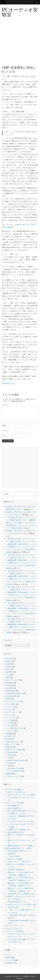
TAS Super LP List (14, 768)
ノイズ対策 (10, 723)
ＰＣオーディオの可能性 (15, 931)
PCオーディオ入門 (13, 680)
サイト (4, 436)
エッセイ (9, 709)
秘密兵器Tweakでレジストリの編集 (20, 846)
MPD (8, 677)
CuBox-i (9, 667)
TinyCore (9, 685)
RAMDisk (9, 683)
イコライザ (10, 707)
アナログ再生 (11, 704)
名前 (4, 426)
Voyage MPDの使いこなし (17, 902)
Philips (10, 763)
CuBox (8, 664)
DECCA (10, 755)
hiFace (8, 669)
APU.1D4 (9, 659)
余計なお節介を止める (16, 832)
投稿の (10, 958)
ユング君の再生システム (15, 728)
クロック (9, 715)
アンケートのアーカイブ (15, 926)
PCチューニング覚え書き (15, 803)
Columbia (11, 752)
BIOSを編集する (13, 805)
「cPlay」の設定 (13, 856)
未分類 (8, 739)
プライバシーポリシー (14, 929)
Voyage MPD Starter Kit (14, 693)
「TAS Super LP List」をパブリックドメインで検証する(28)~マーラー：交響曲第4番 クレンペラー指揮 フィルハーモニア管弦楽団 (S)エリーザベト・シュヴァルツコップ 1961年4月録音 (21, 523)
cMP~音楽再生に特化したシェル (19, 851)
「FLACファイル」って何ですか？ (18, 862)
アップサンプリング (13, 701)
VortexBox (10, 688)
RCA (9, 766)
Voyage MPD (11, 691)
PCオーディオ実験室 (20, 12)
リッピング (10, 731)
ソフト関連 (10, 720)
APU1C (9, 661)
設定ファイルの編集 (15, 859)
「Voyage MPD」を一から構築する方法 (20, 894)
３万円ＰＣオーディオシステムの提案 (21, 795)
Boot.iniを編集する (14, 808)
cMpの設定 (11, 854)
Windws (9, 699)
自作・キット (11, 744)
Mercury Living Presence (16, 760)
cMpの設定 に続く (9, 383)
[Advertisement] (20, 44)
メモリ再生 (10, 726)
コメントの (12, 960)
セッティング (11, 718)
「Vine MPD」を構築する (15, 870)
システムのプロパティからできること (21, 822)
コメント (5, 405)
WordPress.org (11, 963)
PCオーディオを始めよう (15, 789)
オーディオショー (12, 712)
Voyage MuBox (11, 696)
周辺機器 (9, 734)
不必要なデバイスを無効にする (19, 830)
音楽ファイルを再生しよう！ (18, 792)
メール (5, 431)
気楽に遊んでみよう (13, 742)
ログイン (9, 955)
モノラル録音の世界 (15, 771)
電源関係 (9, 774)
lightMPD (9, 672)
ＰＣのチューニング (13, 776)
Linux (8, 675)
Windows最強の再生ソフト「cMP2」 (19, 848)
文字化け (9, 736)
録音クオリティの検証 (14, 750)
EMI (9, 758)
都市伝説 (9, 747)
